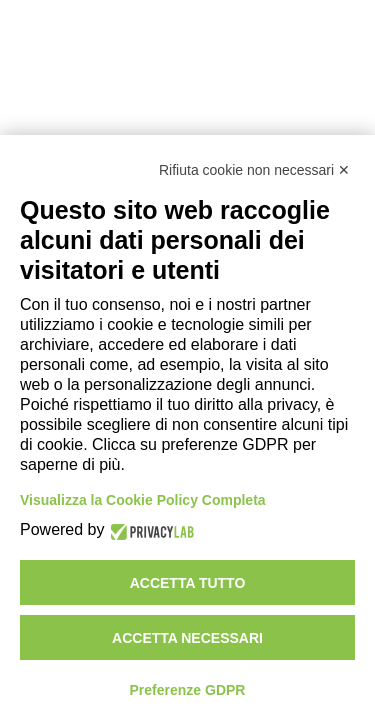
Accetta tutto (188, 583)
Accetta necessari (187, 638)
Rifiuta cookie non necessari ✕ (254, 170)
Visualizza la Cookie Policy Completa (143, 500)
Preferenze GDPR (188, 690)
